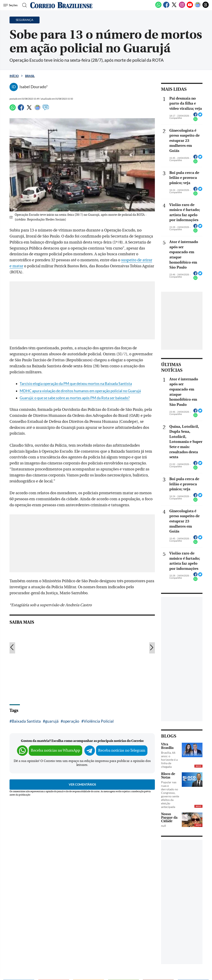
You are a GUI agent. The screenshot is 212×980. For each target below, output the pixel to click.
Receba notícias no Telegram (122, 750)
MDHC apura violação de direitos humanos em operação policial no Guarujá (80, 391)
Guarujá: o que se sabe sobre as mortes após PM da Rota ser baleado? (75, 398)
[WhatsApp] (158, 7)
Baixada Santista (26, 721)
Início (14, 76)
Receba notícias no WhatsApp (55, 750)
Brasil (30, 76)
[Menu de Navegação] (11, 5)
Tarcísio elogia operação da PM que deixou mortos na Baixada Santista (76, 384)
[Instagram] (182, 7)
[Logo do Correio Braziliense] (61, 5)
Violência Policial (99, 721)
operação (71, 721)
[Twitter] (174, 7)
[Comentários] (46, 109)
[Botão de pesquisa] (23, 5)
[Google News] (198, 7)
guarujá (52, 721)
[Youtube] (190, 7)
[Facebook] (166, 7)
